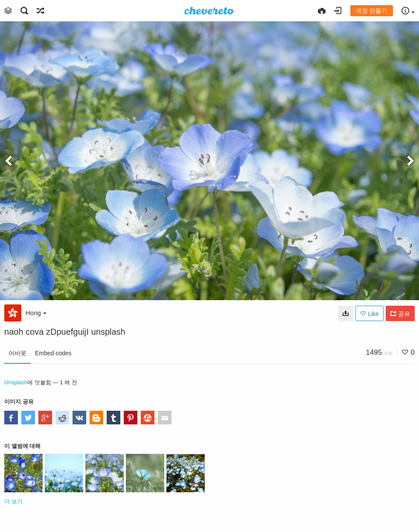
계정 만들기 (372, 11)
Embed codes (53, 353)
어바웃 (17, 353)
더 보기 (13, 501)
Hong (36, 313)
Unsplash (16, 382)
